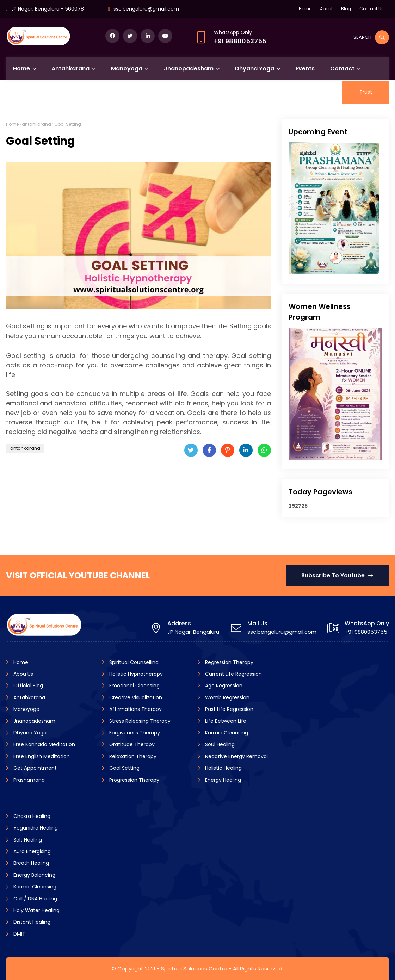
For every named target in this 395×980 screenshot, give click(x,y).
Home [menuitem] (21, 69)
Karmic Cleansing (226, 733)
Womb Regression (227, 697)
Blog (346, 9)
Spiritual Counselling (133, 662)
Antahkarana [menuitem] (70, 69)
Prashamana (28, 780)
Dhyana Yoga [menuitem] (255, 69)
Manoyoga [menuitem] (127, 69)
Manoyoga (26, 709)
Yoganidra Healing (35, 828)
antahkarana (36, 124)
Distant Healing (31, 922)
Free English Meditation (41, 756)
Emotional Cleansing (134, 686)
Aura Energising (31, 851)
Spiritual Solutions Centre (194, 969)
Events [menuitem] (305, 69)
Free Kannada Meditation (44, 744)
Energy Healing (222, 780)
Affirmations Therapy (135, 709)
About (326, 9)
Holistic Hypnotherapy (135, 674)
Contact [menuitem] (342, 69)
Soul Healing (219, 744)
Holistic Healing (223, 768)
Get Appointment (34, 768)
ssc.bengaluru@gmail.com (146, 9)
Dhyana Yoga (29, 733)
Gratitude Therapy (131, 744)
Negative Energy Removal (236, 756)
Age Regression (223, 686)
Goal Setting (124, 768)
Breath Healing (30, 863)
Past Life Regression (229, 709)
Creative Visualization (135, 697)
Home (305, 9)
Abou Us (23, 674)
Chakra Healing (31, 816)
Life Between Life (225, 721)
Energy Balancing (34, 875)
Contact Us (372, 9)
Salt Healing (27, 840)
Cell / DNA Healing (35, 899)
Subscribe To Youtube (337, 575)
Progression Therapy (134, 780)
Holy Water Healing (36, 910)
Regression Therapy (229, 662)
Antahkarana (29, 697)
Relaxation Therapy (132, 756)
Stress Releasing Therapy (139, 721)
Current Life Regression (233, 674)
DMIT (19, 934)
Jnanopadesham (34, 721)
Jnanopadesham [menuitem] (189, 69)
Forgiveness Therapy (134, 733)
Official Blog (27, 686)
